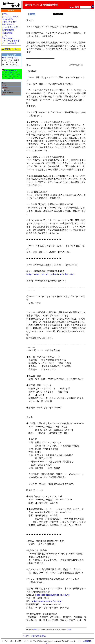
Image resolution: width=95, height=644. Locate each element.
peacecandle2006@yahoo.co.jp (53, 592)
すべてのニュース (10, 16)
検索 (77, 7)
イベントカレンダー (11, 27)
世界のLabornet (10, 70)
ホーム (5, 14)
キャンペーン (8, 24)
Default (69, 626)
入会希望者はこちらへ (10, 49)
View (3, 94)
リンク (5, 36)
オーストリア (12, 74)
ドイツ (4, 74)
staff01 (35, 626)
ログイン (5, 85)
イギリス (16, 73)
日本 (13, 78)
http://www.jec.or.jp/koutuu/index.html (51, 274)
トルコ (8, 78)
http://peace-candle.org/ (47, 598)
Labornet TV (7, 19)
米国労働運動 (8, 30)
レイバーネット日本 (11, 41)
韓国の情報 (7, 33)
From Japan (7, 38)
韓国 (19, 74)
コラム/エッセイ (9, 22)
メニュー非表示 (9, 43)
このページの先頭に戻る (34, 633)
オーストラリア (11, 76)
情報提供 (5, 88)
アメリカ (5, 73)
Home (72, 7)
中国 (10, 73)
